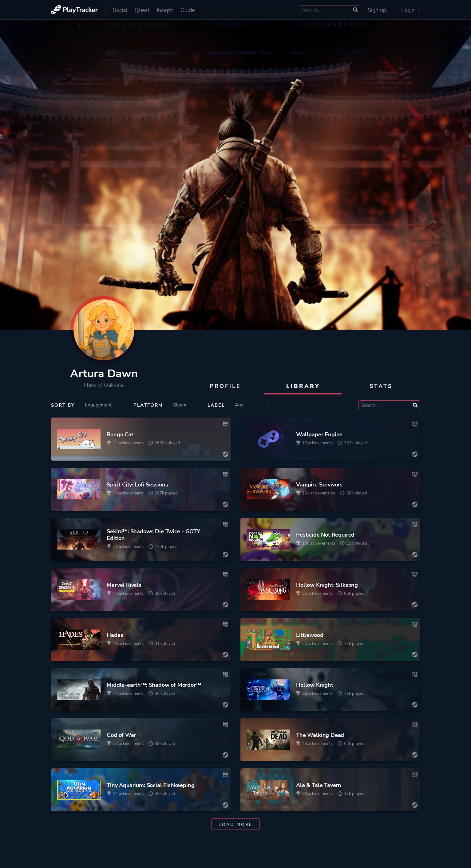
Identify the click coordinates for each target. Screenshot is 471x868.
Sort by (63, 405)
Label (216, 405)
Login (411, 10)
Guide (188, 10)
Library (303, 386)
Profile (225, 386)
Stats (381, 386)
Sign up (377, 10)
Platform (148, 405)
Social (120, 10)
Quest (142, 10)
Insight (165, 10)
